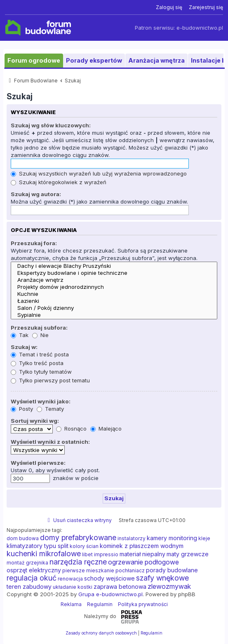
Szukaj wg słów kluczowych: (51, 125)
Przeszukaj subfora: (39, 328)
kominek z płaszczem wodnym (142, 546)
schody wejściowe (109, 578)
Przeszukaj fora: (34, 243)
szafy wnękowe (162, 578)
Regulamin (100, 604)
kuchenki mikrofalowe (44, 554)
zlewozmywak (169, 586)
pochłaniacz (130, 570)
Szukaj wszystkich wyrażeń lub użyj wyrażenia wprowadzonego (99, 173)
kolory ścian (84, 546)
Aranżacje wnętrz (114, 280)
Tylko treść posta (37, 363)
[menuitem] (169, 7)
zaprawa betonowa (120, 587)
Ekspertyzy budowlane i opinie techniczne (114, 273)
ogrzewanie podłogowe (143, 562)
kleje (204, 538)
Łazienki (114, 301)
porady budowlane (172, 570)
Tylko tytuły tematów (41, 372)
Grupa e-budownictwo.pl (110, 594)
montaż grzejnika (27, 563)
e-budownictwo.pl (200, 28)
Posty (22, 409)
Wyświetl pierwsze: (38, 463)
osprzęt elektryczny (34, 570)
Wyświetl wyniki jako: (41, 401)
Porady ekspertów (94, 60)
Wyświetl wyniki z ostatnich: (50, 442)
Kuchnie (114, 294)
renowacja (70, 579)
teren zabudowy (29, 587)
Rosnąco (71, 429)
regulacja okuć (32, 578)
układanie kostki (73, 587)
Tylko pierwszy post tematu (50, 380)
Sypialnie (114, 315)
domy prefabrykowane (78, 538)
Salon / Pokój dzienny (114, 308)
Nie (40, 335)
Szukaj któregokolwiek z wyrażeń (59, 182)
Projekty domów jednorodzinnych (114, 287)
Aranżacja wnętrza (156, 60)
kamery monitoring (172, 538)
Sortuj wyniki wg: (35, 421)
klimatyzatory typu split (38, 546)
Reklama (71, 604)
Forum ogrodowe (34, 60)
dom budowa (23, 538)
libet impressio (100, 554)
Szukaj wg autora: (36, 194)
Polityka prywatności (143, 604)
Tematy (50, 409)
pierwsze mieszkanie (88, 570)
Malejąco (106, 429)
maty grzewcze (188, 554)
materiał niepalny (142, 554)
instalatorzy (132, 538)
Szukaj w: (24, 347)
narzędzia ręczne (78, 562)
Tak (20, 335)
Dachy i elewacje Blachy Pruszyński (114, 266)
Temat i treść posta (40, 354)
